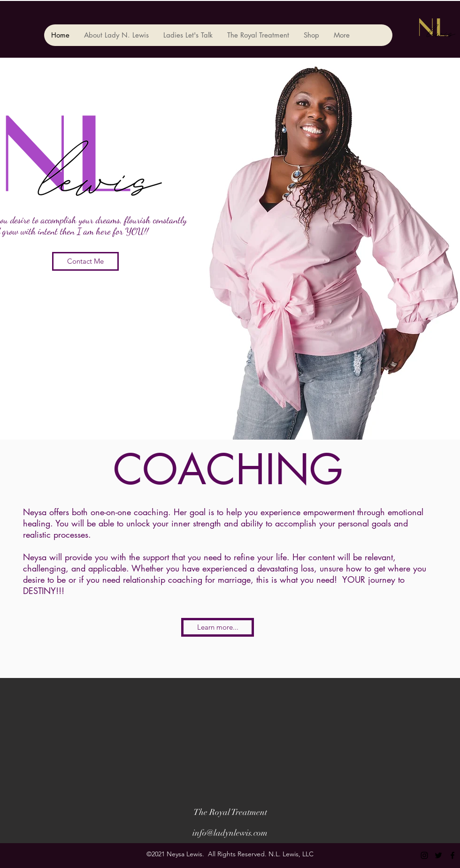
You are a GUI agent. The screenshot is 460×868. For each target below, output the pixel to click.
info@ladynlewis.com (230, 833)
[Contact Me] (85, 261)
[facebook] (452, 855)
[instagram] (424, 855)
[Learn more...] (218, 627)
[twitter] (438, 855)
